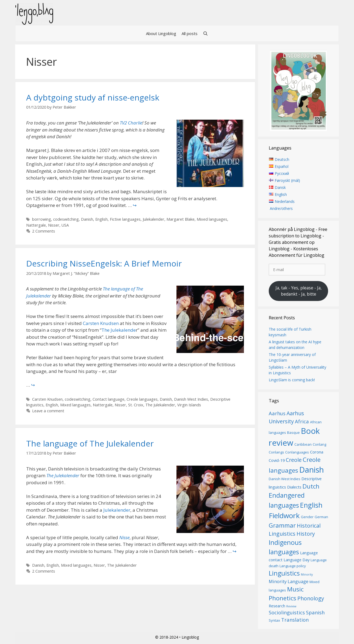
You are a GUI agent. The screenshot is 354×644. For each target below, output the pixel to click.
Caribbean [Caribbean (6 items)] (303, 444)
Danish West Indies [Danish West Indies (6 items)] (285, 479)
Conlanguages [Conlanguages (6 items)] (297, 452)
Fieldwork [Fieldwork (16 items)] (284, 515)
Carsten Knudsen (101, 323)
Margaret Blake (181, 219)
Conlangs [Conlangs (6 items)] (276, 452)
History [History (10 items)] (306, 534)
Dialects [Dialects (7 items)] (294, 487)
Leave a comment (48, 411)
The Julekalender (160, 405)
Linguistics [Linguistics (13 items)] (284, 573)
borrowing (42, 219)
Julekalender (154, 219)
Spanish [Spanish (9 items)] (315, 612)
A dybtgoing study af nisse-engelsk (93, 97)
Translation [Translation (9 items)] (295, 620)
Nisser (54, 225)
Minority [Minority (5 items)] (307, 574)
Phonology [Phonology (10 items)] (311, 598)
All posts (190, 33)
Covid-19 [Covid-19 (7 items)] (277, 460)
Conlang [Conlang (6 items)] (319, 444)
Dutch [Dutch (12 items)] (311, 486)
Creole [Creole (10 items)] (294, 460)
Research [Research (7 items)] (277, 606)
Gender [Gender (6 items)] (307, 517)
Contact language (108, 399)
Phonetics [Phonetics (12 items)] (282, 598)
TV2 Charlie (131, 123)
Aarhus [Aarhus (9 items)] (277, 413)
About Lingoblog (161, 33)
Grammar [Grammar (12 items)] (282, 525)
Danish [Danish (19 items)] (312, 470)
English (101, 219)
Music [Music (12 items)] (295, 589)
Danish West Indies (191, 399)
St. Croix (136, 405)
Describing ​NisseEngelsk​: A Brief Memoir (104, 263)
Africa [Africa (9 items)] (302, 421)
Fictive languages (125, 219)
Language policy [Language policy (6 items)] (293, 566)
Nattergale (36, 225)
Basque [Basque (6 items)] (293, 432)
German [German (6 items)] (321, 517)
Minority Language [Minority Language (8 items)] (289, 581)
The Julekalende (119, 330)
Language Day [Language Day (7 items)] (297, 560)
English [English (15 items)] (311, 505)
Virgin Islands (189, 405)
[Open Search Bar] (205, 33)
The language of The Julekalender (90, 443)
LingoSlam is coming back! (292, 380)
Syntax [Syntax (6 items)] (274, 620)
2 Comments (44, 231)
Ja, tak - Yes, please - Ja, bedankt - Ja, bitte (299, 291)
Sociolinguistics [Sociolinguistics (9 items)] (287, 612)
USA (65, 225)
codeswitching (66, 219)
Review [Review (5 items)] (291, 606)
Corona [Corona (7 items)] (317, 452)
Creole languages (142, 399)
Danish (87, 219)
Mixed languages (212, 219)
